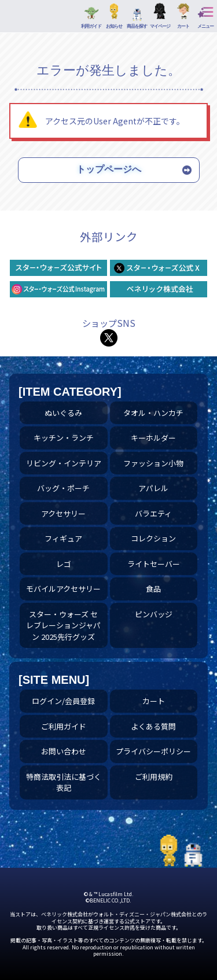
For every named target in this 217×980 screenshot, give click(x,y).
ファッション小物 (153, 463)
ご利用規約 (154, 777)
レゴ (64, 564)
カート (154, 701)
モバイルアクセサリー (63, 589)
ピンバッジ (154, 614)
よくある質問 (153, 726)
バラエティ (153, 513)
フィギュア (63, 538)
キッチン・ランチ (64, 438)
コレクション (153, 538)
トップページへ (109, 169)
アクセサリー (63, 513)
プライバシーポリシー (153, 751)
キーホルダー (153, 438)
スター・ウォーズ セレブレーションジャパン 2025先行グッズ (63, 625)
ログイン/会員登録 (63, 701)
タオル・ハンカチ (153, 413)
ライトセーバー (154, 564)
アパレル (153, 488)
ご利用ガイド (64, 726)
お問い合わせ (64, 751)
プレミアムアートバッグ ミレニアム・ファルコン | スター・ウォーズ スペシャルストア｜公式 (23, 19)
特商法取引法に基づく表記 (64, 782)
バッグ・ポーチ (63, 488)
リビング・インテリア (64, 463)
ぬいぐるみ (63, 413)
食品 (153, 589)
